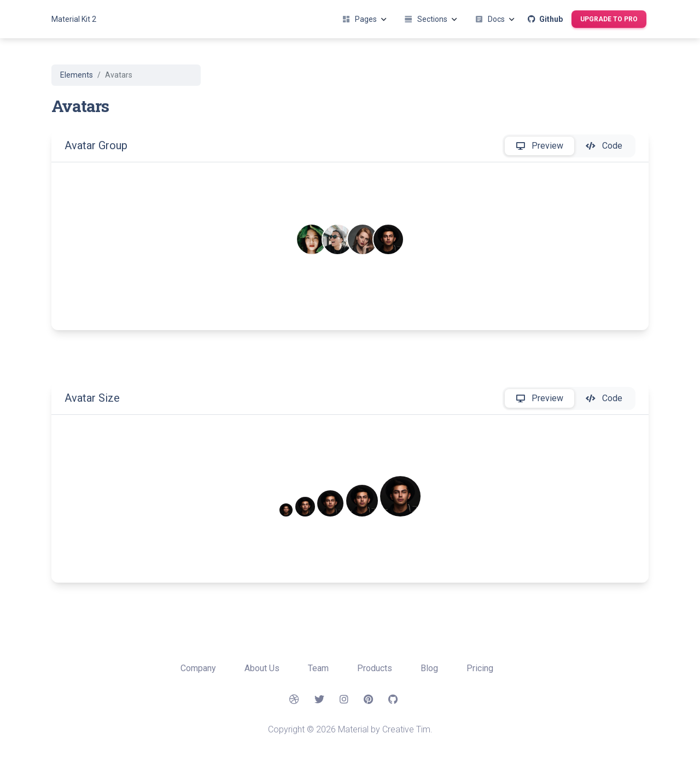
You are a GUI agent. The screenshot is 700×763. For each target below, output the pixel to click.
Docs (495, 19)
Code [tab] (604, 146)
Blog (430, 668)
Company (199, 668)
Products (376, 668)
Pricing (480, 668)
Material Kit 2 (74, 19)
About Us (263, 668)
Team (319, 668)
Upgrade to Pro (609, 19)
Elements (77, 75)
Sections (431, 19)
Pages (364, 19)
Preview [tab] (540, 146)
